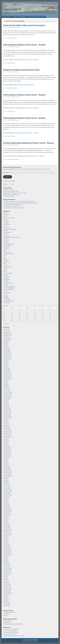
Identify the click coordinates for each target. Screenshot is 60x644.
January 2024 (7, 332)
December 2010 (8, 588)
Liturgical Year (7, 252)
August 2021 (7, 379)
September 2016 (8, 475)
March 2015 (7, 505)
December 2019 (8, 412)
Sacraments (7, 268)
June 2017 (6, 461)
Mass (5, 257)
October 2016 (7, 474)
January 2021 (7, 391)
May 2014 (6, 521)
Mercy (5, 259)
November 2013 (8, 531)
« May (4, 324)
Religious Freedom (8, 267)
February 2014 (7, 526)
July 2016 (6, 479)
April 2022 (6, 366)
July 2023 (6, 342)
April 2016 (6, 484)
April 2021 (6, 386)
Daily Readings (7, 621)
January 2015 (7, 508)
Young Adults (7, 302)
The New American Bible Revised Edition (13, 624)
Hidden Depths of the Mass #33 (11, 194)
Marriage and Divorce (9, 254)
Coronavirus (7, 223)
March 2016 (7, 485)
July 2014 (6, 518)
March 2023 (7, 349)
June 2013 (6, 539)
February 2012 (7, 565)
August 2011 (7, 575)
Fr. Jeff (8, 27)
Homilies (9, 63)
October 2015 (7, 493)
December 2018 (8, 432)
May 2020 (6, 404)
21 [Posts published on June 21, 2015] (5, 318)
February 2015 (7, 506)
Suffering (6, 281)
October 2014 (7, 513)
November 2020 (8, 394)
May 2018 (6, 443)
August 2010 (7, 594)
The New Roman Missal (9, 286)
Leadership (6, 249)
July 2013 (6, 537)
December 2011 (8, 568)
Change (6, 219)
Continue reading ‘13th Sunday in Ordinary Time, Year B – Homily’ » (21, 60)
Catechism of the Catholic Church (12, 629)
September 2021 (8, 378)
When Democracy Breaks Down (11, 191)
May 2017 (6, 462)
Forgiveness (7, 236)
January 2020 (7, 410)
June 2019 (6, 422)
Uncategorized (10, 38)
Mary (5, 255)
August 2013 (7, 536)
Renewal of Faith (8, 622)
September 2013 (8, 534)
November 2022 (8, 355)
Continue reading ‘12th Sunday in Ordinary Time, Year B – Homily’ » (21, 108)
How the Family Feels (14, 206)
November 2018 (8, 433)
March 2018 (7, 446)
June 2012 (6, 559)
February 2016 (7, 487)
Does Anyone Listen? (18, 205)
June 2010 (6, 598)
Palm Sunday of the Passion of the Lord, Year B (15, 193)
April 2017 (6, 464)
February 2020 (7, 409)
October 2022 (7, 357)
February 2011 (7, 585)
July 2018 (6, 440)
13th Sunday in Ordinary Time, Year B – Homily (24, 45)
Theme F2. (35, 641)
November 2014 (8, 511)
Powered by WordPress (27, 641)
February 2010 (7, 604)
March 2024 (7, 329)
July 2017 (6, 459)
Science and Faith (8, 273)
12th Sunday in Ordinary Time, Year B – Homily (24, 95)
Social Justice (7, 276)
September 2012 (8, 554)
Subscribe (8, 177)
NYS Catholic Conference (10, 612)
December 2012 (8, 549)
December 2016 (8, 471)
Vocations (6, 296)
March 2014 (7, 524)
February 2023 (7, 350)
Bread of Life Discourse (9, 218)
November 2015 (8, 492)
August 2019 (7, 419)
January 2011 (7, 586)
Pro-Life (6, 265)
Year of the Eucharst (9, 301)
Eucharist (9, 159)
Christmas (6, 221)
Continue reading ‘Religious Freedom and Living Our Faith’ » (19, 85)
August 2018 (7, 438)
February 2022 (7, 370)
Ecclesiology (7, 228)
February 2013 (7, 545)
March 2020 (7, 407)
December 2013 (8, 529)
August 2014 (7, 516)
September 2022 (8, 358)
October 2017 (7, 454)
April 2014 (6, 523)
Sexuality (6, 275)
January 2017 (7, 469)
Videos (5, 294)
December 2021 (8, 373)
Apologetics (7, 215)
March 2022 (7, 368)
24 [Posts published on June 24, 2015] (28, 318)
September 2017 (8, 456)
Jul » (8, 324)
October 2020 (7, 396)
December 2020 (8, 392)
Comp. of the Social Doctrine (11, 631)
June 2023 (6, 344)
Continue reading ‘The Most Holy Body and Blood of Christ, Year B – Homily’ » (24, 156)
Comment (15, 38)
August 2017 (7, 458)
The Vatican (7, 614)
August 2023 (7, 340)
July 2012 (6, 557)
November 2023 (8, 335)
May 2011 (6, 580)
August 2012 (7, 555)
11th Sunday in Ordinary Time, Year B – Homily (24, 118)
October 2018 (7, 435)
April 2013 (6, 542)
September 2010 (8, 593)
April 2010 (6, 601)
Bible (5, 216)
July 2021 (6, 381)
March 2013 (7, 544)
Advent (5, 213)
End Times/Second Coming (10, 229)
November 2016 (8, 472)
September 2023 (8, 339)
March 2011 (7, 583)
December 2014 (8, 510)
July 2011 (6, 576)
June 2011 (6, 578)
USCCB (5, 616)
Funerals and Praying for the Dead (12, 237)
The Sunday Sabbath (9, 289)
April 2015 (6, 503)
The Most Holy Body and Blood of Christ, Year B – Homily (28, 143)
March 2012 (7, 563)
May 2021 (6, 384)
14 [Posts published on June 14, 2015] (5, 315)
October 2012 (7, 552)
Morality (6, 260)
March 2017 (7, 466)
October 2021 (7, 376)
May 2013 (6, 541)
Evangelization (7, 232)
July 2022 (6, 362)
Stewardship (7, 280)
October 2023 (7, 337)
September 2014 (8, 515)
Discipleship (7, 224)
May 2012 (6, 560)
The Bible (6, 285)
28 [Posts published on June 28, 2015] (5, 320)
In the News (7, 247)
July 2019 (6, 420)
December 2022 (8, 353)
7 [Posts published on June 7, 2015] (4, 313)
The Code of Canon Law (9, 634)
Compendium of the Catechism (11, 632)
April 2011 (6, 581)
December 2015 (8, 490)
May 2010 (6, 599)
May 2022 (6, 365)
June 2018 (6, 441)
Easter (5, 226)
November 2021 (8, 375)
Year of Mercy (7, 299)
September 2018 (8, 436)
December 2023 (8, 334)
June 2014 (6, 519)
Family (5, 234)
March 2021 (7, 388)
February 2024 (7, 331)
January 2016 (7, 489)
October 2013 (7, 532)
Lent (5, 250)
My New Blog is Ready (9, 196)
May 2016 (6, 482)
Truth (5, 291)
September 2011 (8, 573)
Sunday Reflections (8, 283)
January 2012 (7, 567)
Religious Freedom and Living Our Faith (21, 70)
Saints (5, 270)
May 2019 (6, 423)
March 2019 (7, 427)
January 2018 (7, 449)
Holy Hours (6, 239)
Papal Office (7, 262)
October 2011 (7, 572)
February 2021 (7, 389)
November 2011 (8, 570)
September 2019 (8, 417)
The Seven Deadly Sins (9, 288)
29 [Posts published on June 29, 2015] (12, 320)
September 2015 (8, 495)
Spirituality (6, 278)
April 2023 (6, 347)
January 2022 (7, 371)
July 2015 (6, 498)
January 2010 (7, 606)
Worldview (6, 298)
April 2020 (6, 405)
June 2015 (6, 500)
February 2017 (7, 467)
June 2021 (6, 383)
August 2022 (7, 360)
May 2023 (6, 345)
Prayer (5, 263)
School (5, 272)
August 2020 (7, 399)
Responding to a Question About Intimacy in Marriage (21, 201)
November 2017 (8, 453)
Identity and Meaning (9, 244)
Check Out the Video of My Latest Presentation (24, 25)
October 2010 (7, 591)
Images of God (7, 245)
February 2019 (7, 428)
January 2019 (7, 430)
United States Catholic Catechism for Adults (14, 636)
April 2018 (6, 445)
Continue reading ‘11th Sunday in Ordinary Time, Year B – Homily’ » (21, 133)
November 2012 (8, 550)
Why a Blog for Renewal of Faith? (36, 17)
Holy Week (6, 241)
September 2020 (8, 397)
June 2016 (6, 480)
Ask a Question (6, 17)
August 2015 (7, 497)
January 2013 (7, 547)
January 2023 (7, 352)
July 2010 (6, 596)
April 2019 (6, 425)
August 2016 (7, 477)
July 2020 (6, 401)
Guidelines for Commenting (19, 17)
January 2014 (7, 528)
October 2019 (7, 415)
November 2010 (8, 589)
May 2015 (6, 502)
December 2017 (8, 451)
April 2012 (6, 562)
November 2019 (8, 414)
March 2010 (7, 602)
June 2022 (6, 363)
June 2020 (6, 402)
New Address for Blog (9, 190)
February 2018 (7, 448)
